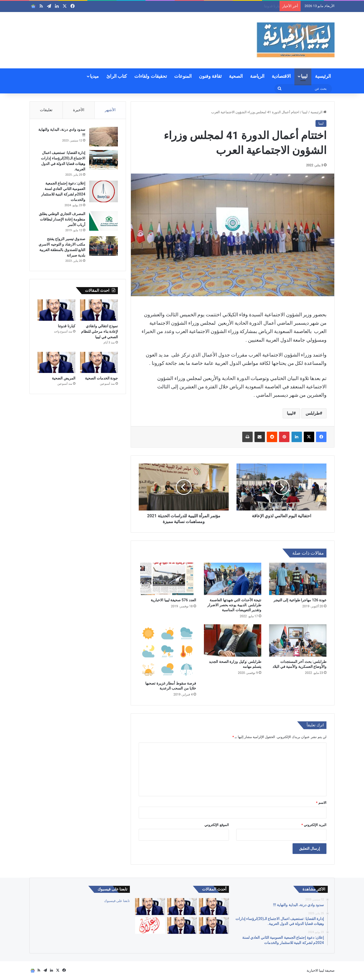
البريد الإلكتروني (314, 825)
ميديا (94, 76)
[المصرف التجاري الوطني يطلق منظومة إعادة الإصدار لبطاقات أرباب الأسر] (104, 221)
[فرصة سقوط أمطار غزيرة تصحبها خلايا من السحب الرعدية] (167, 651)
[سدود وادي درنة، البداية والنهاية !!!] (104, 137)
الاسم (321, 803)
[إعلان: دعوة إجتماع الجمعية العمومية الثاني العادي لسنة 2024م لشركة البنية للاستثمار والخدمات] (104, 191)
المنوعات (183, 76)
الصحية (236, 76)
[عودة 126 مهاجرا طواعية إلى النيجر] (298, 579)
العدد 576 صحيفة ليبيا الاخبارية (173, 600)
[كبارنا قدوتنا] (56, 310)
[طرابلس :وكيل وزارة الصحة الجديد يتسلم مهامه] (233, 640)
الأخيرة (79, 110)
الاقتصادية (281, 76)
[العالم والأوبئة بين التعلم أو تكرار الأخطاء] (214, 907)
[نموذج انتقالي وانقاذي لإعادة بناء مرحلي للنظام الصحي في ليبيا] (99, 310)
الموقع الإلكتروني (217, 825)
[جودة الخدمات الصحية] (99, 363)
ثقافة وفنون (210, 76)
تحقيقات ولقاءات (150, 76)
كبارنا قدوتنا (66, 326)
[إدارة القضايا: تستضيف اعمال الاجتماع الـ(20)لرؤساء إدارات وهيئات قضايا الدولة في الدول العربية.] (104, 160)
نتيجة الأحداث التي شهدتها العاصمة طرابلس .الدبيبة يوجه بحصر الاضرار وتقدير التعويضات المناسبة (234, 605)
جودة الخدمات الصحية (101, 378)
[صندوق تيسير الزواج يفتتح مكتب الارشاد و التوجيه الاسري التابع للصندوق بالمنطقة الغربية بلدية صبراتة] (104, 246)
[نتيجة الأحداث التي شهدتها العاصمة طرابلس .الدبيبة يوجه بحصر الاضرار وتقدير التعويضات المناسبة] (233, 579)
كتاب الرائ (117, 76)
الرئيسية (323, 76)
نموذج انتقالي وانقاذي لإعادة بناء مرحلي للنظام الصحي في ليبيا (230, 6)
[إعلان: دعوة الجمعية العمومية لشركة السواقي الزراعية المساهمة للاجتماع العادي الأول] (150, 926)
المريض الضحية (63, 378)
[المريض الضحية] (56, 363)
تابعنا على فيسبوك (117, 901)
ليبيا (304, 76)
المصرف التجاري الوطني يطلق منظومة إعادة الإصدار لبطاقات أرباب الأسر (62, 219)
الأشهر (110, 110)
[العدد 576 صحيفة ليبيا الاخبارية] (167, 579)
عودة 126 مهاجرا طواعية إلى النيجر (300, 600)
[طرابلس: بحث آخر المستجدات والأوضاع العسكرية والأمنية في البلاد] (298, 640)
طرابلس (313, 413)
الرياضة (257, 76)
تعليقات (46, 110)
